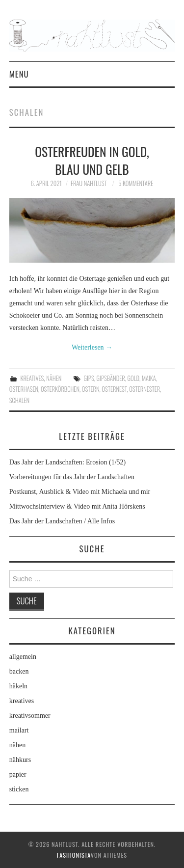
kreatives (32, 378)
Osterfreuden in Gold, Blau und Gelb (92, 160)
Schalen (19, 400)
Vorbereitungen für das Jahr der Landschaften (72, 477)
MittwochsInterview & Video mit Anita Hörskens (77, 506)
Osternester (145, 389)
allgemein (23, 657)
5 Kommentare (136, 183)
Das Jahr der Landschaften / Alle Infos (62, 521)
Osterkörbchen (60, 389)
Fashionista (74, 855)
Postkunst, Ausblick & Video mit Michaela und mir (80, 492)
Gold (134, 378)
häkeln (18, 686)
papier (18, 774)
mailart (19, 730)
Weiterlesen (92, 347)
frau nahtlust (89, 183)
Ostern (91, 389)
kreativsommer (30, 716)
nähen (54, 378)
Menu (19, 74)
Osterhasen (24, 389)
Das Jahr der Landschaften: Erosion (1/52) (68, 462)
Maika (149, 378)
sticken (19, 789)
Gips (89, 378)
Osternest (114, 389)
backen (19, 671)
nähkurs (20, 760)
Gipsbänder (111, 378)
